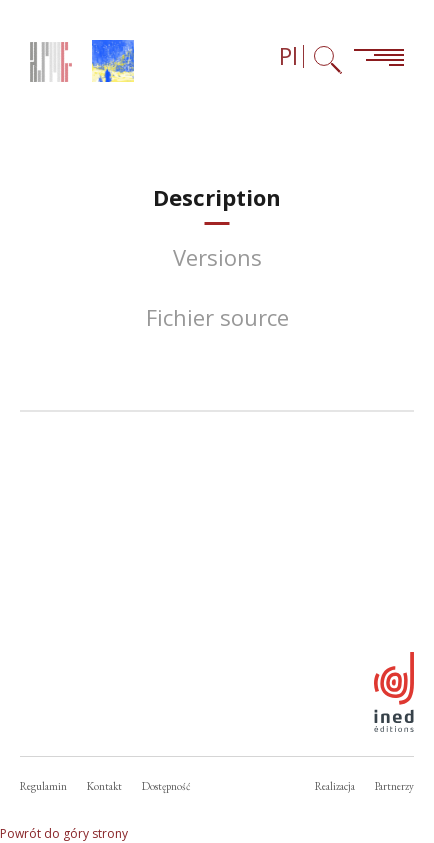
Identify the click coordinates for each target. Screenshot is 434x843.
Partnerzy (394, 786)
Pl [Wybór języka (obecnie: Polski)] (288, 56)
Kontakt (104, 786)
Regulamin (43, 786)
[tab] (217, 197)
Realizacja (335, 786)
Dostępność (166, 786)
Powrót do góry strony (64, 833)
